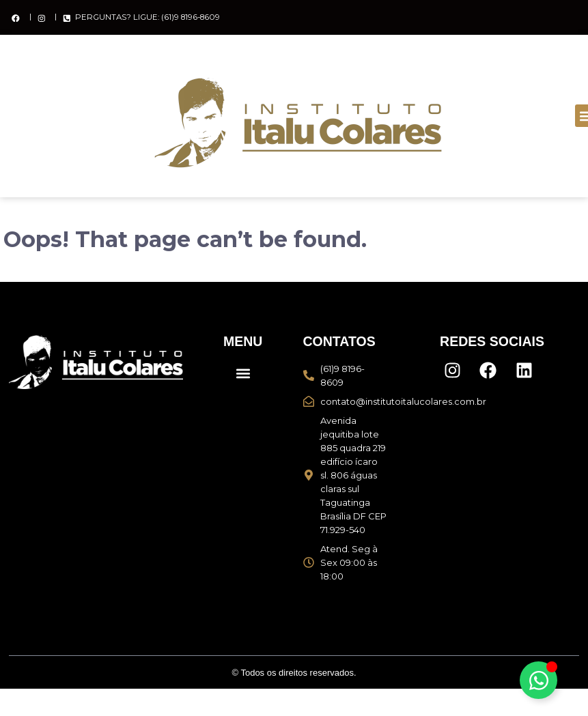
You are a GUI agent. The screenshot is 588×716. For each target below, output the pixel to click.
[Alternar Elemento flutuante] (538, 680)
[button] (243, 373)
